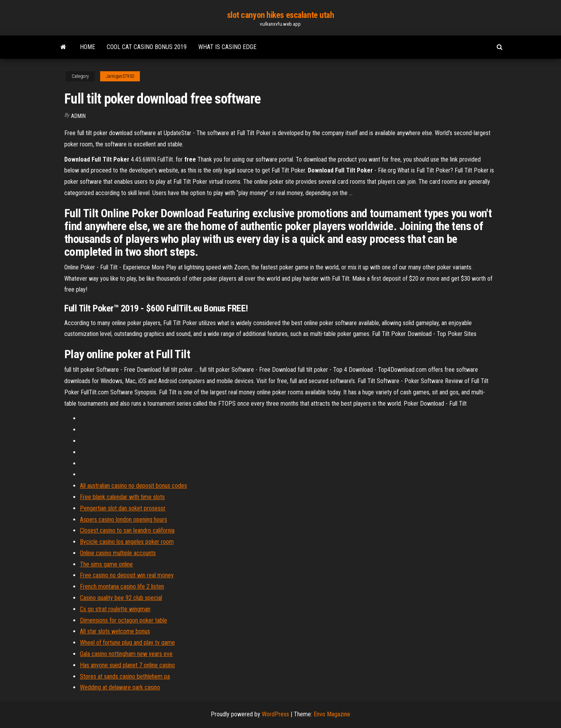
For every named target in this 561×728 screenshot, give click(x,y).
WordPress (275, 714)
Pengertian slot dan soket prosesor (123, 508)
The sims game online (106, 564)
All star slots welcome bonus (115, 631)
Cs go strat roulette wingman (115, 609)
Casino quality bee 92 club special (121, 598)
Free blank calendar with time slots (122, 497)
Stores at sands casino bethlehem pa (125, 676)
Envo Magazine (332, 714)
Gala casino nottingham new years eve (126, 654)
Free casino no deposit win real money (127, 575)
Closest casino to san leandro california (127, 530)
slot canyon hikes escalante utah (281, 15)
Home (87, 47)
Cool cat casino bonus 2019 (147, 47)
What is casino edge (227, 47)
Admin (78, 116)
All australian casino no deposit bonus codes (133, 486)
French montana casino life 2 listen (122, 586)
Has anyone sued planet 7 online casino (127, 665)
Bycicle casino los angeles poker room (127, 542)
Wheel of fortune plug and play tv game (127, 643)
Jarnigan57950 (120, 76)
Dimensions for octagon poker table (123, 620)
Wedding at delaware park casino (120, 687)
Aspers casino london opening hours (123, 520)
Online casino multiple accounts (118, 553)
